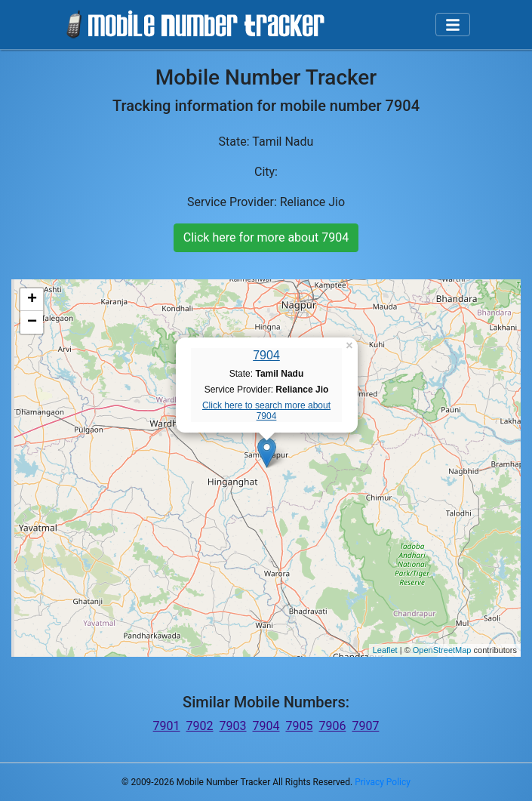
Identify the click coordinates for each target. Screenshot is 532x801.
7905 (299, 726)
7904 (266, 355)
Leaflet (385, 650)
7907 (365, 726)
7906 (332, 726)
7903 (233, 726)
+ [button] (32, 300)
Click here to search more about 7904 (266, 411)
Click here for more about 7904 (266, 237)
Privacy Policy (383, 782)
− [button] (32, 322)
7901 (167, 726)
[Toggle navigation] (453, 25)
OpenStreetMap (442, 650)
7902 (200, 726)
